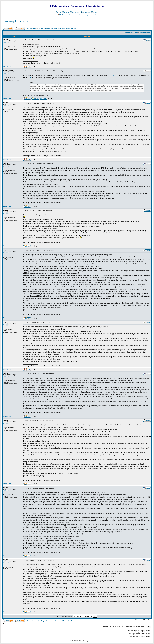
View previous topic (131, 33)
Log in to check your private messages (77, 15)
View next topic (145, 33)
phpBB (73, 641)
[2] (114, 75)
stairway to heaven (16, 21)
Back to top (7, 66)
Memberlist (75, 13)
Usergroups (85, 13)
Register (95, 13)
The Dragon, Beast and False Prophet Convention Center (57, 28)
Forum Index (31, 28)
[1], (112, 75)
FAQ (58, 13)
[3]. (31, 78)
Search (65, 13)
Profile (61, 15)
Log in (93, 15)
